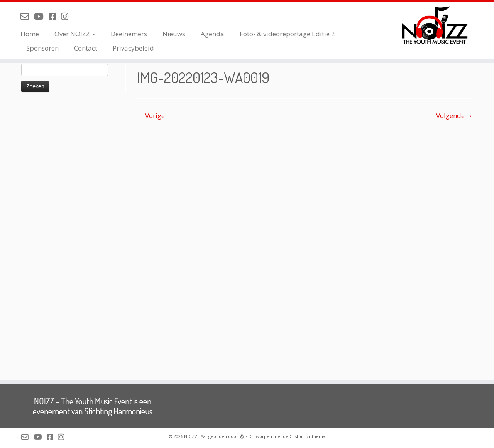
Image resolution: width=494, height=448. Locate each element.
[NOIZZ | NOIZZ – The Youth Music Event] (437, 25)
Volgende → (454, 115)
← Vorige (151, 115)
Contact (86, 48)
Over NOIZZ (75, 34)
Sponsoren (42, 48)
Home (30, 34)
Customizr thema (307, 436)
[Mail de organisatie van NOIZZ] (27, 16)
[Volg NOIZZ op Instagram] (67, 16)
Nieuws (174, 34)
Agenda (212, 34)
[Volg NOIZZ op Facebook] (55, 16)
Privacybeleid (133, 48)
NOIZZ (191, 436)
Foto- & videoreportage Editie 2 (287, 34)
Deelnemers (129, 34)
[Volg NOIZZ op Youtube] (41, 16)
